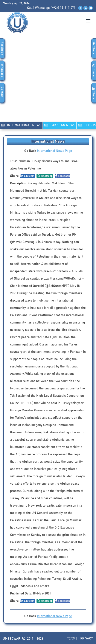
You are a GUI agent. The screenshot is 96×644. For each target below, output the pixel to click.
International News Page (54, 151)
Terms (72, 639)
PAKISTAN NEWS (60, 125)
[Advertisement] (48, 82)
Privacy (87, 639)
